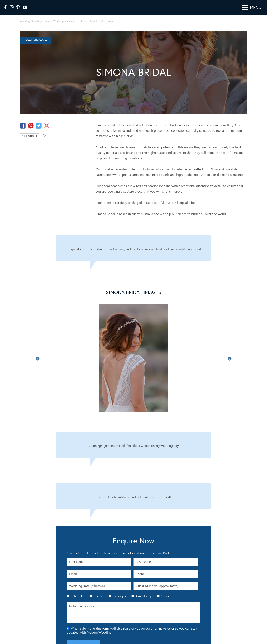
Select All (77, 602)
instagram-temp (47, 131)
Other (165, 602)
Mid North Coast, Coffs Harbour (96, 27)
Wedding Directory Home (35, 27)
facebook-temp (23, 131)
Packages (119, 602)
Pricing (98, 602)
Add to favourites (44, 142)
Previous (38, 365)
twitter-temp (39, 131)
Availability (143, 602)
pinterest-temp (31, 131)
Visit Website (30, 142)
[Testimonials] (133, 254)
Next (229, 365)
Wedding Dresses (64, 27)
